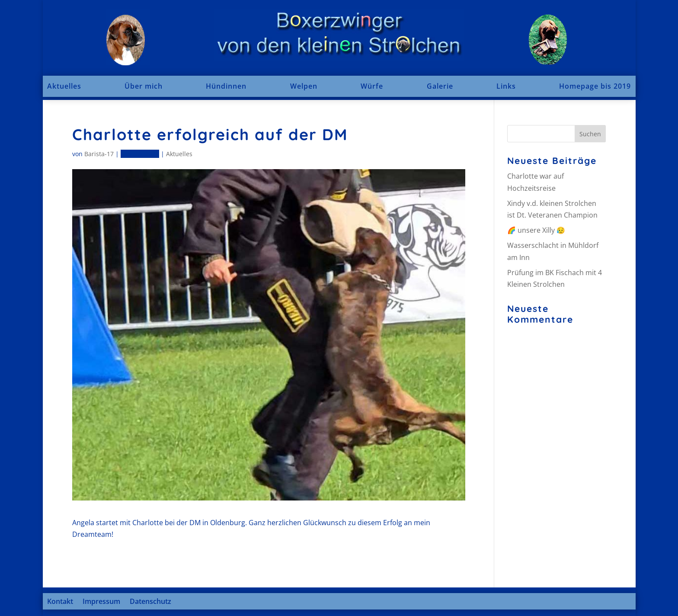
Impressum (101, 601)
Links (506, 86)
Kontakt (60, 601)
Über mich (144, 86)
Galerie (440, 86)
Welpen (304, 86)
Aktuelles (64, 86)
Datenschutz (150, 601)
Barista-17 (99, 154)
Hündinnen (226, 86)
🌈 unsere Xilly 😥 (536, 230)
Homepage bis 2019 (595, 86)
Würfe (372, 86)
